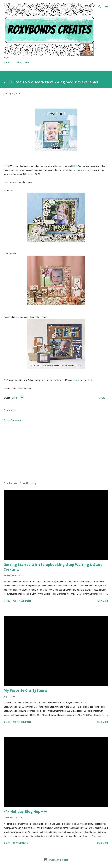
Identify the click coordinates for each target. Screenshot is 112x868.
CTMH (15, 398)
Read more (103, 601)
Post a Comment (12, 420)
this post (75, 380)
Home (6, 62)
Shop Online (23, 62)
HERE (74, 166)
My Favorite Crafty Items (25, 690)
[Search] (100, 5)
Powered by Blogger (56, 860)
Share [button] (102, 398)
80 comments (20, 843)
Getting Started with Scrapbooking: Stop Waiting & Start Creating (53, 567)
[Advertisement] (56, 452)
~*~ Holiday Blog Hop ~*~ (25, 811)
